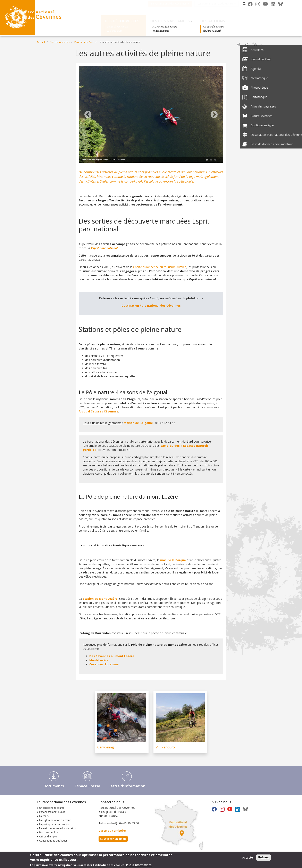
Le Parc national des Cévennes (174, 4)
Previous (88, 115)
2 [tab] (211, 160)
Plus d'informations (139, 865)
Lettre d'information (127, 786)
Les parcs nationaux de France (220, 4)
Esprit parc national (104, 248)
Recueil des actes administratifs (57, 828)
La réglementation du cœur (55, 820)
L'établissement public (52, 812)
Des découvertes (122, 21)
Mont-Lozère (99, 660)
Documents (54, 786)
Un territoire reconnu (51, 808)
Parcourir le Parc (84, 42)
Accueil (41, 42)
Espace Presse (87, 786)
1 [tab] (207, 160)
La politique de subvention (55, 824)
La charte (44, 816)
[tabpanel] (151, 115)
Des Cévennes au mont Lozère (112, 656)
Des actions (213, 21)
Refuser (263, 858)
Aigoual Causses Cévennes (98, 411)
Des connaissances (170, 21)
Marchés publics (49, 832)
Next (214, 115)
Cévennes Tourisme (104, 664)
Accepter (248, 858)
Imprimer (239, 44)
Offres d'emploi (48, 837)
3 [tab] (215, 160)
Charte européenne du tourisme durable (160, 267)
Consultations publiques (53, 841)
